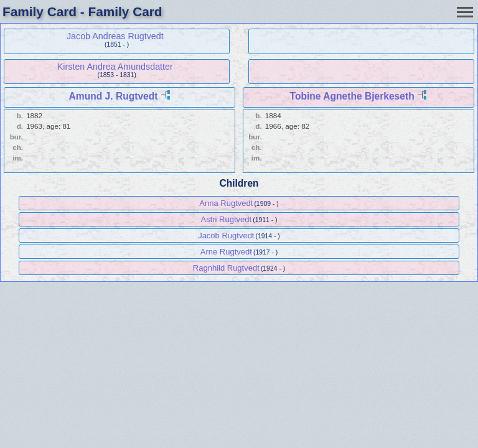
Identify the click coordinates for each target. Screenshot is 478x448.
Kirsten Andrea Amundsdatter (115, 67)
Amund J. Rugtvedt (114, 96)
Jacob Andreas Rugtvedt (115, 36)
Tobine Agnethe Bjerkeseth (352, 96)
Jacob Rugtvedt (226, 236)
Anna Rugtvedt (226, 203)
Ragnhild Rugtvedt (226, 268)
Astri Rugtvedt (226, 219)
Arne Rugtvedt (226, 252)
